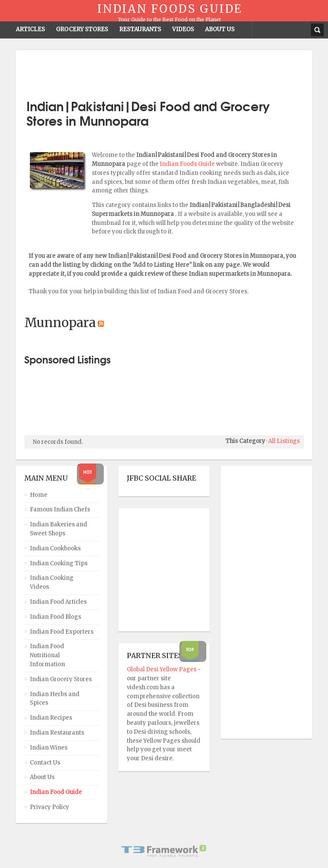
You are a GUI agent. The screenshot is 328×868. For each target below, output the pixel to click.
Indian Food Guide (56, 792)
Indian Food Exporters (62, 632)
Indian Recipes (51, 718)
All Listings (284, 441)
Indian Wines (49, 748)
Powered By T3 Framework (164, 851)
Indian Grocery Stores (61, 679)
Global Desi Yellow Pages (162, 669)
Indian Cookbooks (55, 548)
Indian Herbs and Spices (55, 699)
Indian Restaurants (57, 733)
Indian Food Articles (58, 602)
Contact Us (45, 763)
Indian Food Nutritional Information (47, 655)
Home (39, 495)
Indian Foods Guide (188, 164)
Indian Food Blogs (56, 617)
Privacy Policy (50, 807)
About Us (42, 777)
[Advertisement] (164, 71)
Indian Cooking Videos (52, 582)
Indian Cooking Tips (59, 563)
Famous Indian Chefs (60, 509)
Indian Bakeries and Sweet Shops (59, 529)
